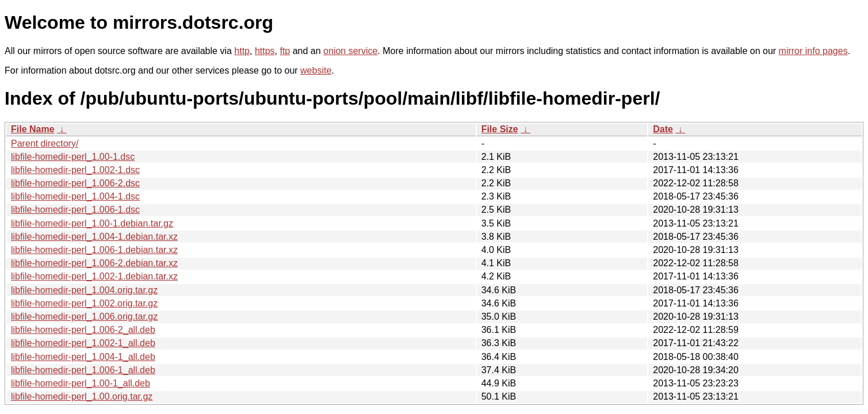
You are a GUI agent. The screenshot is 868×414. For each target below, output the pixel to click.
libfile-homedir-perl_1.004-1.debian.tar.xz (94, 237)
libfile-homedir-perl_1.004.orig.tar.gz (84, 290)
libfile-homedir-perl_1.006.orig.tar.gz (84, 317)
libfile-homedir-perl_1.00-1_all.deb (81, 383)
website (316, 70)
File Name (33, 129)
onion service (350, 51)
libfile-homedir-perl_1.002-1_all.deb (83, 343)
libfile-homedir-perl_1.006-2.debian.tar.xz (94, 263)
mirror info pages (813, 51)
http (242, 51)
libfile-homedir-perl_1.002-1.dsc (75, 170)
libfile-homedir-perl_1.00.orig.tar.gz (82, 396)
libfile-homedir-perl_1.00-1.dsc (73, 157)
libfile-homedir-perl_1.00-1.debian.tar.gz (92, 223)
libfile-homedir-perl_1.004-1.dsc (75, 196)
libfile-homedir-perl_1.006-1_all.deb (83, 370)
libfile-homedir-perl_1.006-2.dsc (75, 183)
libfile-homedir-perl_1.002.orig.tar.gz (84, 303)
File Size (500, 129)
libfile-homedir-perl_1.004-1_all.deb (83, 357)
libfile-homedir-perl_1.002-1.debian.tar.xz (94, 276)
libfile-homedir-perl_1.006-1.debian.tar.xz (94, 250)
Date (663, 129)
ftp (285, 51)
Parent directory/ (45, 143)
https (265, 51)
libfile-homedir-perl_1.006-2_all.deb (83, 330)
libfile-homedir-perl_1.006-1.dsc (75, 210)
